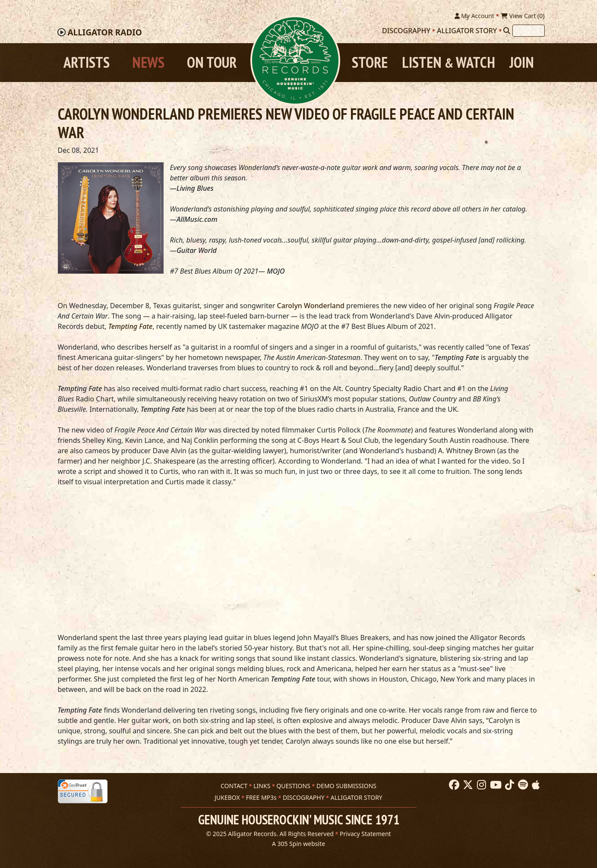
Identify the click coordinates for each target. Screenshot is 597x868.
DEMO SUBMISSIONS (346, 786)
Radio (104, 32)
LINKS (262, 786)
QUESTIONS (293, 786)
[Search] (507, 31)
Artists (87, 62)
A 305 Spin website (298, 844)
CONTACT (234, 786)
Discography (406, 31)
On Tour (212, 62)
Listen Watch (449, 62)
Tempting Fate (131, 326)
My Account (474, 16)
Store (370, 62)
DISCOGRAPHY (304, 797)
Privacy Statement (365, 834)
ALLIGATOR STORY (357, 797)
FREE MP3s (261, 797)
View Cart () (523, 16)
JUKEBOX (227, 797)
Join (522, 62)
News (148, 62)
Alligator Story (467, 31)
